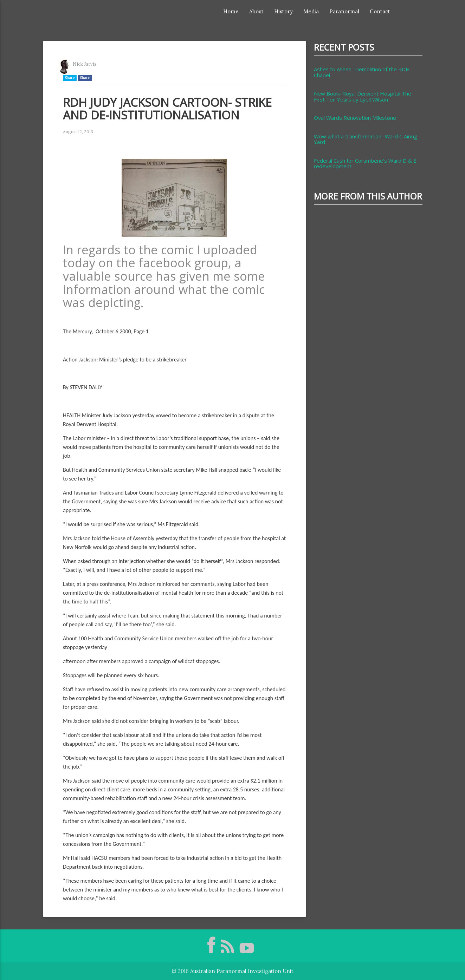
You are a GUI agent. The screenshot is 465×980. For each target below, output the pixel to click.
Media (311, 11)
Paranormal (344, 11)
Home (231, 11)
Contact (380, 11)
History (283, 11)
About (256, 11)
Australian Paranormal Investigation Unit (242, 971)
